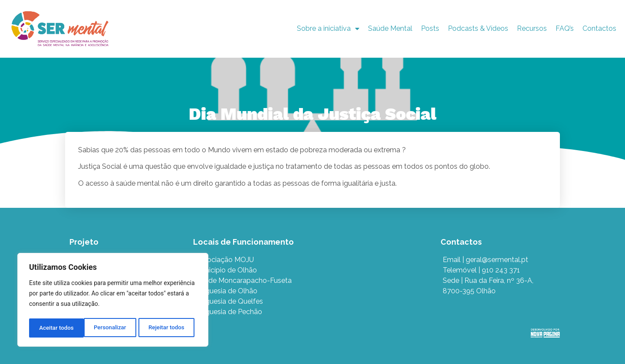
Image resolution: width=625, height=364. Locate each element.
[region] (113, 301)
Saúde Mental (390, 28)
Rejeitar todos (112, 328)
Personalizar (55, 328)
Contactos (599, 28)
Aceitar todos (170, 328)
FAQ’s (565, 28)
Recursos (532, 28)
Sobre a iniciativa (328, 29)
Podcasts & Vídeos (478, 28)
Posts (430, 28)
